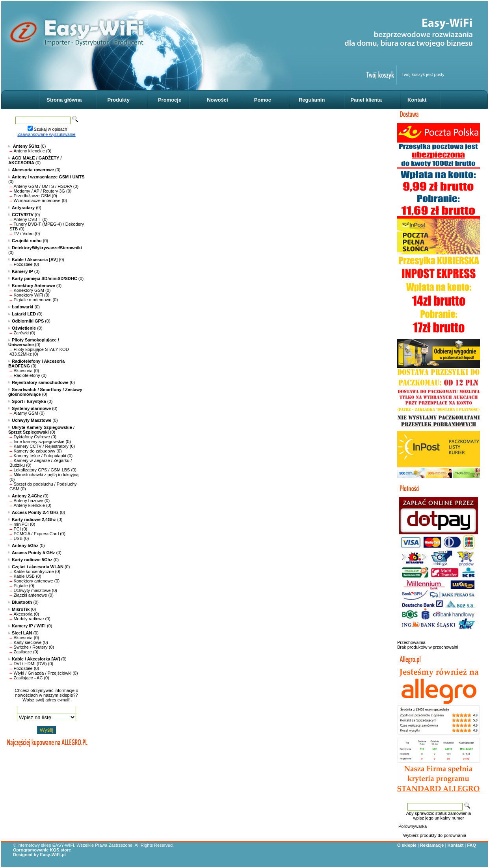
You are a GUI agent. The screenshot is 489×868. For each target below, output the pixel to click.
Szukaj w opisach (51, 129)
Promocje (170, 100)
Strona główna (64, 100)
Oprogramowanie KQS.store (42, 850)
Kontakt (417, 100)
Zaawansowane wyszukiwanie (46, 134)
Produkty (119, 100)
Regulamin (312, 100)
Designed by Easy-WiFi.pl (39, 855)
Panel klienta (366, 100)
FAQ (471, 845)
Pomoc (263, 100)
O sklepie (407, 845)
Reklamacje (432, 845)
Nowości (217, 100)
